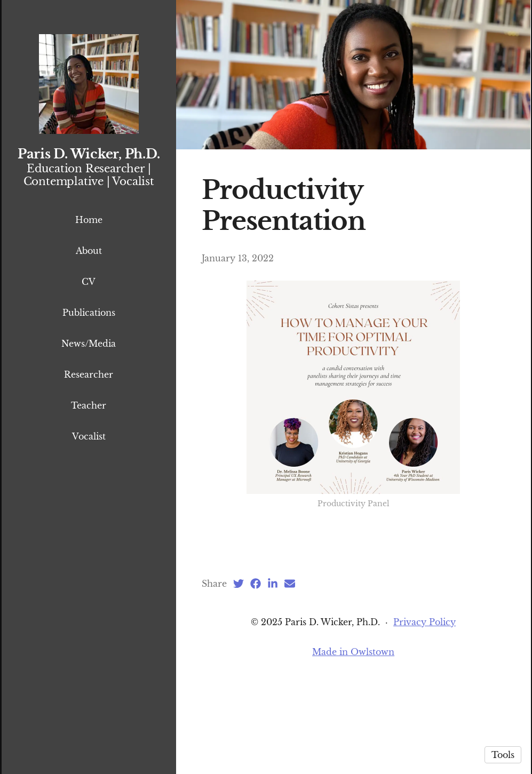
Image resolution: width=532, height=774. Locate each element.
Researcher (89, 374)
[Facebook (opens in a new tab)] (256, 674)
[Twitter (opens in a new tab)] (239, 674)
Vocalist (89, 436)
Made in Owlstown (353, 742)
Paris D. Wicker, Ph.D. (89, 154)
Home (89, 220)
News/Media (89, 344)
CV (89, 282)
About (89, 251)
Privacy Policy (424, 712)
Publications (89, 313)
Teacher (89, 405)
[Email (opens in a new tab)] (290, 674)
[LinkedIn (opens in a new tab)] (273, 674)
